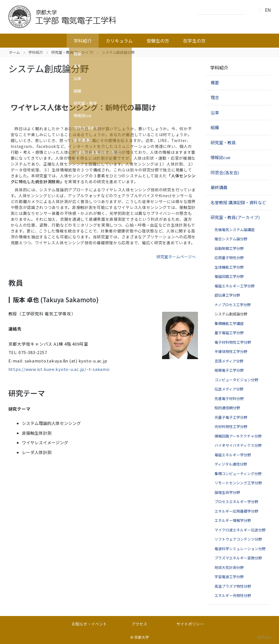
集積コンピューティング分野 (238, 474)
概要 (215, 82)
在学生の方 (194, 41)
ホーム (14, 52)
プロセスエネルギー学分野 (236, 502)
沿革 (215, 112)
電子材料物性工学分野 (233, 342)
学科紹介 (83, 41)
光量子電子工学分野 (231, 417)
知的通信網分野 (227, 408)
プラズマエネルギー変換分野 (238, 558)
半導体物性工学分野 (231, 351)
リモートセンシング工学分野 (238, 483)
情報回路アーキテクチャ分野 (238, 436)
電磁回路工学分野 (229, 276)
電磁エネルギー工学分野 (235, 286)
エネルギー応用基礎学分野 (236, 511)
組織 (215, 127)
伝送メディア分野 (229, 389)
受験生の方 (158, 41)
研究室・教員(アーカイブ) (72, 52)
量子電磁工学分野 (229, 333)
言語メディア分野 (229, 361)
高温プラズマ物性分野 (233, 586)
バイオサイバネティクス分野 (238, 445)
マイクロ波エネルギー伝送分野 (240, 530)
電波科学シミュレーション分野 (240, 549)
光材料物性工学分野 (231, 426)
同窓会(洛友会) (225, 172)
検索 (250, 10)
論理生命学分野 (227, 492)
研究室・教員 (223, 142)
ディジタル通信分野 (231, 464)
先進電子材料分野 (229, 398)
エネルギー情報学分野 (233, 520)
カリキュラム (119, 41)
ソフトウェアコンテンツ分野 (238, 539)
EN (268, 10)
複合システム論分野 (231, 239)
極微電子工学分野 (229, 370)
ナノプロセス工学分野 (233, 305)
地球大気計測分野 (229, 567)
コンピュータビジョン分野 (236, 380)
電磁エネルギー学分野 (233, 455)
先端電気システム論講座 (235, 230)
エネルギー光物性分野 (233, 595)
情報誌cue (221, 157)
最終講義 (219, 187)
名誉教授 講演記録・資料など (238, 202)
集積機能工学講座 (229, 323)
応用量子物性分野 (229, 258)
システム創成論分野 (231, 314)
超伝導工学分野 (227, 295)
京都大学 (142, 637)
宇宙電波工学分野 (229, 577)
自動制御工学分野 (229, 248)
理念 (215, 97)
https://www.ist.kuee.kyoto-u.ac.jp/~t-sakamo (59, 369)
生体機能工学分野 (229, 267)
